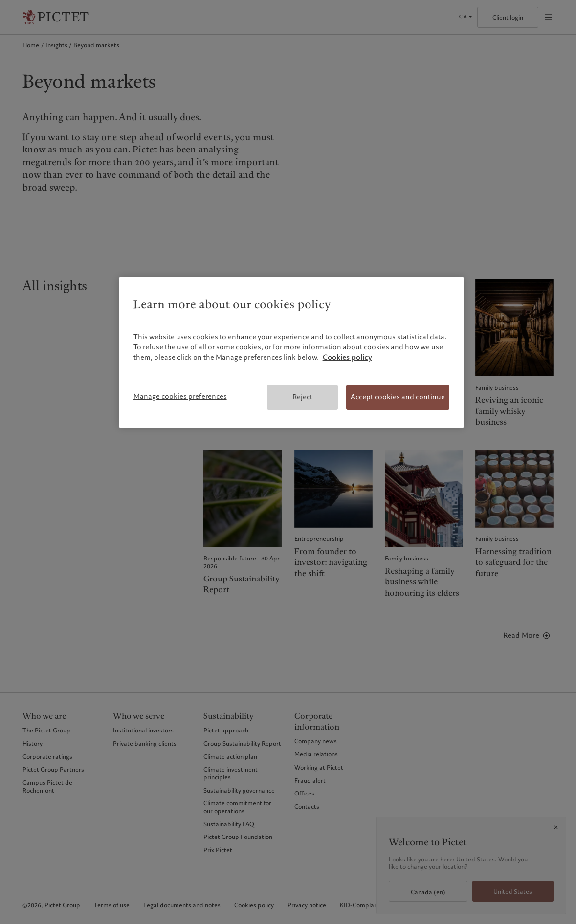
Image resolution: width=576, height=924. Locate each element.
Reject (302, 397)
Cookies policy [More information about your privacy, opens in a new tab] (347, 357)
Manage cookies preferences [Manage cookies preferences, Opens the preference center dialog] (180, 396)
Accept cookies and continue (398, 397)
